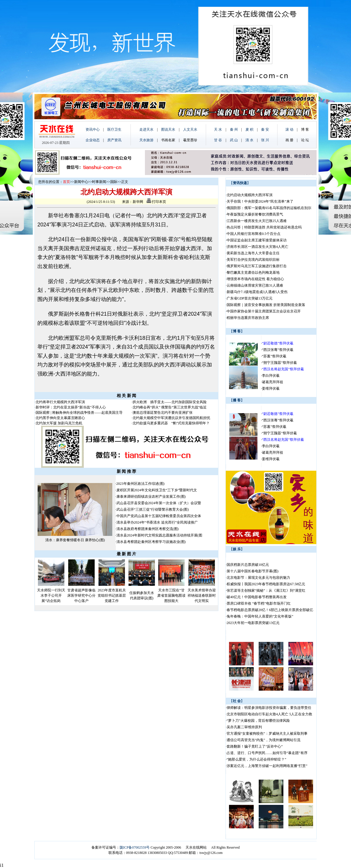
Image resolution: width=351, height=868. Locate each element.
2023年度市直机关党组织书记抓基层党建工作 (112, 596)
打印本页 (156, 202)
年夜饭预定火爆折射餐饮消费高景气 (255, 214)
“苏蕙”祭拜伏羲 (274, 356)
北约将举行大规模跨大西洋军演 (60, 402)
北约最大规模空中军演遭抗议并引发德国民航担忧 (171, 418)
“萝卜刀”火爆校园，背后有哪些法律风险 (258, 721)
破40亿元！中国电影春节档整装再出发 (257, 597)
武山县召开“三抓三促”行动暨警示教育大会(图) (153, 509)
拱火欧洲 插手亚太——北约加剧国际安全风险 (170, 402)
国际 (114, 182)
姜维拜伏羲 (271, 388)
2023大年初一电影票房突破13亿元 (253, 623)
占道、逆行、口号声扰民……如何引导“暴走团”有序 (267, 753)
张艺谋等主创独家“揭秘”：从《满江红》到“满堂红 (266, 591)
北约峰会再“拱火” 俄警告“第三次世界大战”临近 (170, 407)
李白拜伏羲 (271, 376)
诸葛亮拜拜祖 (273, 382)
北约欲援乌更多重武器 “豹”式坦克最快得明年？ (171, 423)
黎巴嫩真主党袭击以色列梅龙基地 (253, 272)
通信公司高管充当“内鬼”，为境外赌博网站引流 (264, 740)
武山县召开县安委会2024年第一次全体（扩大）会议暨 (159, 503)
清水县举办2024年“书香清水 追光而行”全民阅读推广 (157, 522)
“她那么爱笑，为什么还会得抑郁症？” (256, 759)
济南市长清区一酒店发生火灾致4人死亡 (258, 247)
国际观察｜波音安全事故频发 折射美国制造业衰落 (266, 305)
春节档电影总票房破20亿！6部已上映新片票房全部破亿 (270, 610)
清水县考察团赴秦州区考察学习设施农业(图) (151, 542)
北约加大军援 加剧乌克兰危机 (59, 423)
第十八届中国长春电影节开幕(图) (253, 571)
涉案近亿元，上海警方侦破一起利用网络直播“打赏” (267, 766)
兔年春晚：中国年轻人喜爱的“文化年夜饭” (260, 616)
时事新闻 (99, 182)
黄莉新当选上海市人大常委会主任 (253, 253)
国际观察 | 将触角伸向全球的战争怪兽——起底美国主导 (79, 413)
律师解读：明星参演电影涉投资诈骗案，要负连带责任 (269, 708)
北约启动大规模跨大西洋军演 (250, 195)
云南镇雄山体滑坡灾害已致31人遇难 (257, 285)
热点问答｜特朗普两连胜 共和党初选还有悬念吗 (264, 227)
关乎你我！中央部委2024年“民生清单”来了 (260, 201)
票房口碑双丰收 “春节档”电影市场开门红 (259, 603)
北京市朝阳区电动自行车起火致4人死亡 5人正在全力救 (269, 714)
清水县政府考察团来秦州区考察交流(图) (148, 529)
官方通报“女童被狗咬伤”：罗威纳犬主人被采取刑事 (267, 734)
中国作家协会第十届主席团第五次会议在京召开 (264, 311)
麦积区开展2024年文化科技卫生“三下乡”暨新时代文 (157, 490)
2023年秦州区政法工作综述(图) (141, 484)
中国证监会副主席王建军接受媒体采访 (257, 240)
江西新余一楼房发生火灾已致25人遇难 (257, 221)
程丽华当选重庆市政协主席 (248, 318)
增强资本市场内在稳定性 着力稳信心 (255, 279)
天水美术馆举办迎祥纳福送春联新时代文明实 (202, 596)
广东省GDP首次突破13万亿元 (250, 298)
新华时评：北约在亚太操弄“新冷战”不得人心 (71, 407)
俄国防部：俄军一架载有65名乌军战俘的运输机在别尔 (269, 208)
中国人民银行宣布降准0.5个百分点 (254, 234)
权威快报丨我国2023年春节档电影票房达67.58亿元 (266, 584)
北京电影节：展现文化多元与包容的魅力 (258, 578)
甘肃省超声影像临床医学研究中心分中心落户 (81, 596)
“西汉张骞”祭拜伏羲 (278, 350)
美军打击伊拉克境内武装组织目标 (253, 260)
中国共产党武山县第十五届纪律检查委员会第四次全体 (159, 516)
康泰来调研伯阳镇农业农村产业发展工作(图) (151, 497)
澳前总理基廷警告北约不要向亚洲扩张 (163, 413)
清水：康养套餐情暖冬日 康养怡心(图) (75, 540)
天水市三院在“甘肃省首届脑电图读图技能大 (171, 596)
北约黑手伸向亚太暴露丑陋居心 (60, 418)
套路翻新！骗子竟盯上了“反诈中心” (255, 746)
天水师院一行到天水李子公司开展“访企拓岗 (51, 596)
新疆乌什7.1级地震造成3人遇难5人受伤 (257, 292)
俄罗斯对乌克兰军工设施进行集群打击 (257, 266)
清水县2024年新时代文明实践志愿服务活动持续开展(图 (159, 535)
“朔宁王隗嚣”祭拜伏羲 (279, 363)
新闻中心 (81, 182)
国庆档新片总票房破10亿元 (248, 565)
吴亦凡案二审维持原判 (244, 727)
